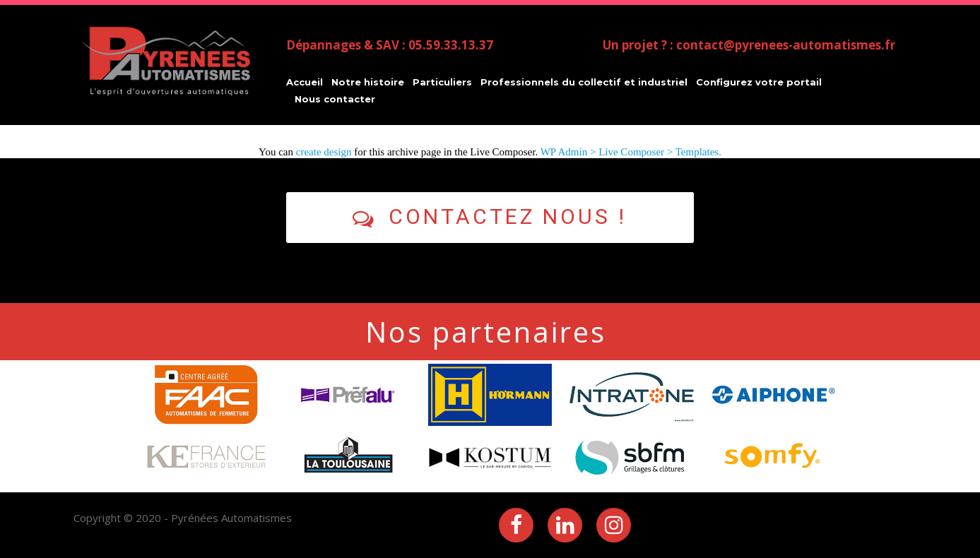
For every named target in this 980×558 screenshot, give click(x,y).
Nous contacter (335, 99)
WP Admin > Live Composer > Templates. (631, 152)
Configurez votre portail (759, 82)
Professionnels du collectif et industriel (584, 82)
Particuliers (442, 82)
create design (324, 152)
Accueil (305, 82)
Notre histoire (368, 82)
